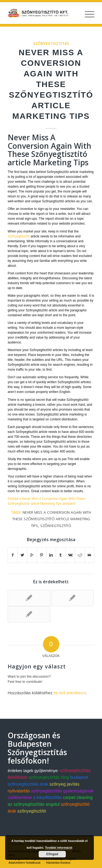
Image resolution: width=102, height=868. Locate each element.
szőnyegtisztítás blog (49, 777)
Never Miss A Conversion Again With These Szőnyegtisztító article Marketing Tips (51, 84)
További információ (59, 848)
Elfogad (52, 854)
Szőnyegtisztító (19, 236)
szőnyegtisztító (56, 526)
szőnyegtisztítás (51, 44)
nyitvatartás (19, 791)
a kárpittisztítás (47, 797)
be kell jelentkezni (70, 693)
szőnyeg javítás (64, 784)
